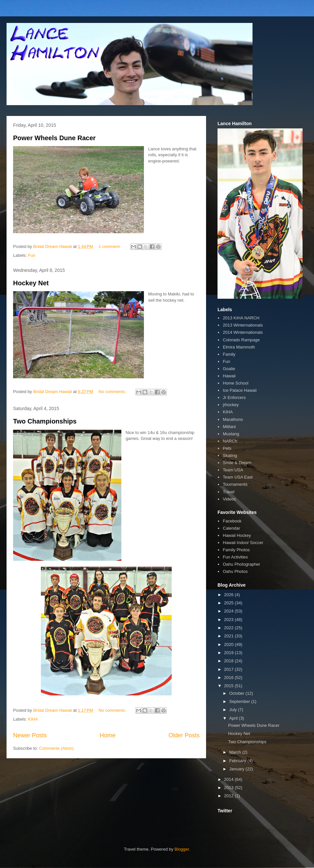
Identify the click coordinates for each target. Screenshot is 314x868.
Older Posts (184, 735)
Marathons (233, 419)
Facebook (232, 521)
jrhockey (231, 405)
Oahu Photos (235, 571)
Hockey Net (31, 283)
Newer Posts (30, 735)
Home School (235, 383)
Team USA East (238, 477)
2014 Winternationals (243, 332)
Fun (32, 255)
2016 (229, 678)
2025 (229, 603)
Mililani (229, 427)
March (236, 752)
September (240, 701)
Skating (230, 455)
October (237, 693)
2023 (229, 620)
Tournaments (235, 484)
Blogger (182, 849)
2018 (229, 661)
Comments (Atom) (56, 748)
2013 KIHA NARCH (241, 318)
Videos (229, 499)
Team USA (233, 470)
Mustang (231, 434)
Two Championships (45, 421)
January (237, 769)
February (238, 761)
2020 (229, 644)
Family (229, 354)
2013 (229, 788)
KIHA (33, 719)
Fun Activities (235, 557)
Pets (227, 448)
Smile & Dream (237, 463)
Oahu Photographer (241, 564)
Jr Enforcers (234, 397)
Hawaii (229, 376)
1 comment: (110, 246)
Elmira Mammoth (239, 347)
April (234, 718)
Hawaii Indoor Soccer (243, 543)
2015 (229, 686)
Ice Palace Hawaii (240, 390)
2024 (229, 611)
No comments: (113, 392)
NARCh (230, 441)
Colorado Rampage (241, 340)
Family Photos (236, 550)
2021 (229, 636)
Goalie (229, 369)
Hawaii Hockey (237, 535)
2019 (229, 653)
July (234, 710)
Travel (229, 492)
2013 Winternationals (243, 325)
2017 (229, 669)
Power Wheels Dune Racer (54, 138)
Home (108, 735)
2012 (229, 796)
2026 (229, 595)
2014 (229, 779)
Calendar (231, 528)
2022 (229, 628)
